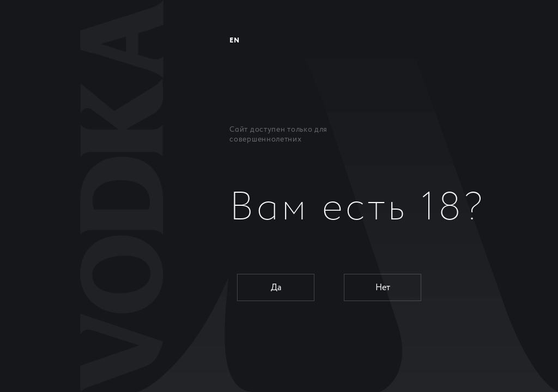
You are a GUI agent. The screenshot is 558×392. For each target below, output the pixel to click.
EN (234, 41)
